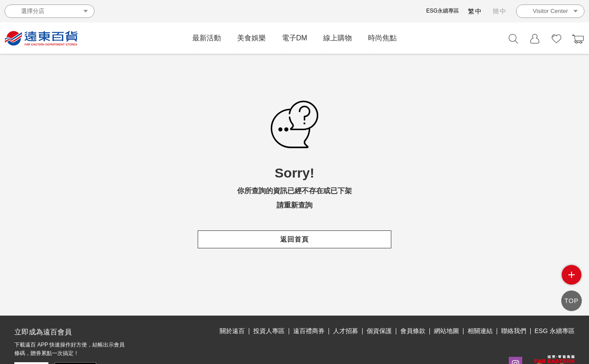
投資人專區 (269, 331)
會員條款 (413, 331)
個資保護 (379, 331)
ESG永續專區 (443, 11)
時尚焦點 (382, 38)
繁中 (475, 11)
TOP (572, 301)
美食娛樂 (251, 38)
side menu (572, 275)
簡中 (500, 11)
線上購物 (338, 38)
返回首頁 (294, 239)
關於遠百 (232, 331)
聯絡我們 (514, 331)
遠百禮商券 (309, 331)
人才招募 (346, 331)
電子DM (295, 38)
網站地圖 (446, 331)
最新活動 (207, 38)
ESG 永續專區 (555, 331)
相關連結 (480, 331)
